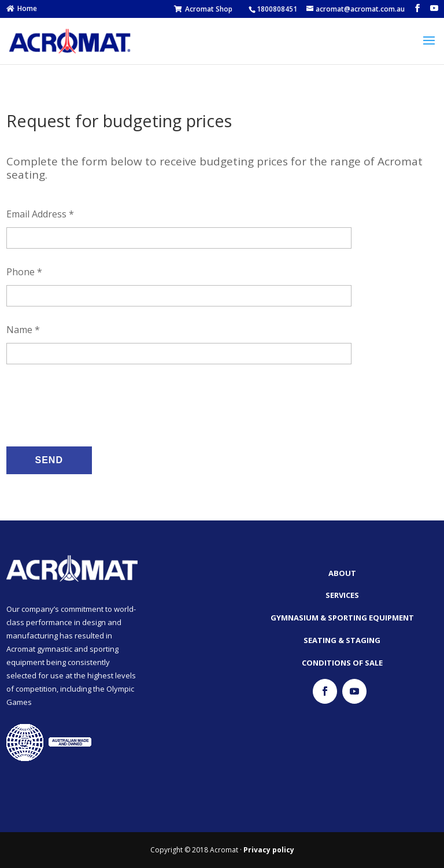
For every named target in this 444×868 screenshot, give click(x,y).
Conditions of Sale (342, 663)
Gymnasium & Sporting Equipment (342, 618)
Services (342, 595)
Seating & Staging (342, 640)
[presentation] (94, 404)
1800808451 (277, 9)
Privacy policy (269, 850)
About (342, 573)
